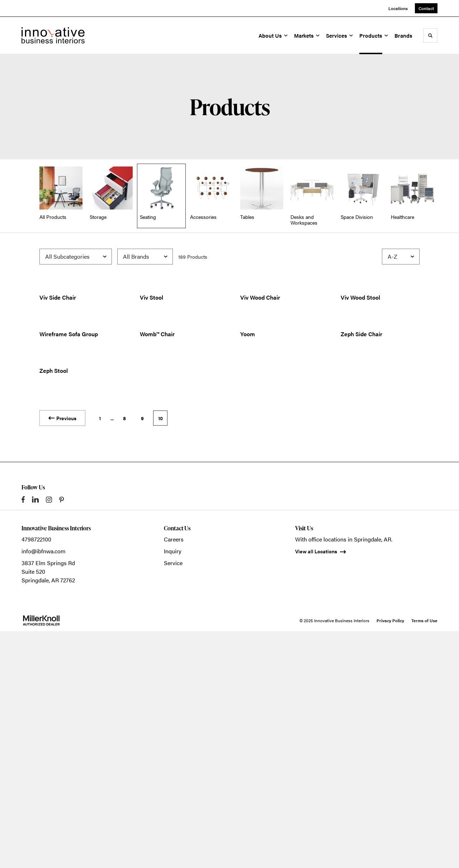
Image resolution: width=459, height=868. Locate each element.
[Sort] (401, 257)
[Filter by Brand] (145, 257)
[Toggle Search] (430, 36)
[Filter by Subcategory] (76, 257)
